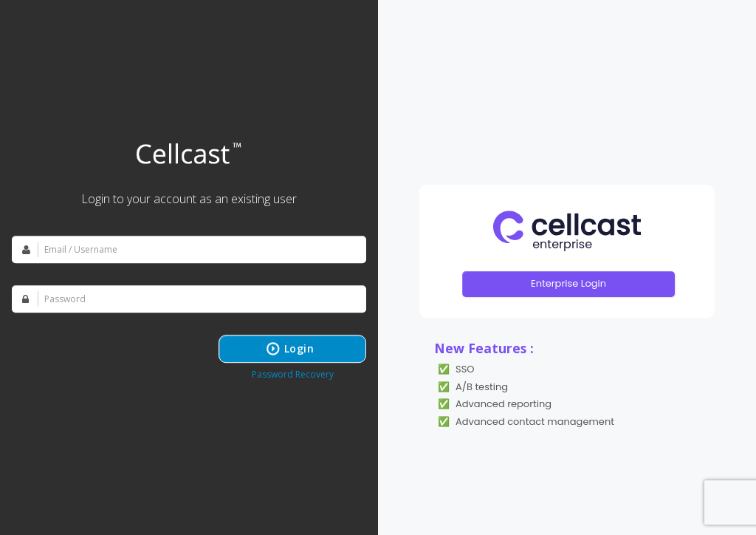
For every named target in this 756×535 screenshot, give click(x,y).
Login (299, 348)
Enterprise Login (568, 283)
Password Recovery (293, 374)
